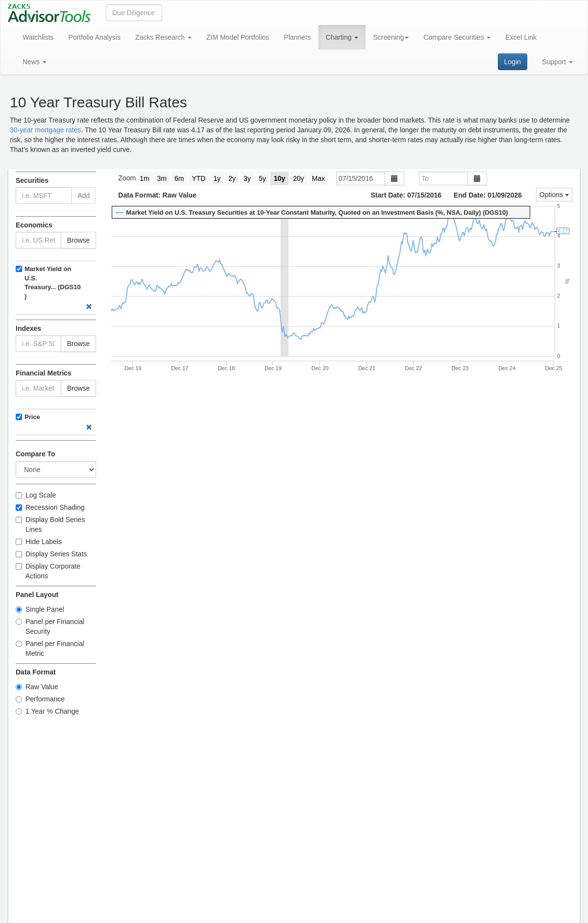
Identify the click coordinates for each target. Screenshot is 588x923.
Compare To (36, 454)
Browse (79, 240)
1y (217, 178)
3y (247, 178)
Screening (391, 37)
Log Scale (36, 495)
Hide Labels (39, 542)
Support (557, 62)
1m (144, 178)
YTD (198, 178)
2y (232, 178)
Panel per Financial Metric (50, 649)
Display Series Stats (51, 554)
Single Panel (40, 609)
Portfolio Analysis (94, 37)
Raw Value (37, 687)
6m (179, 178)
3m (162, 178)
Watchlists (38, 37)
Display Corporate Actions (48, 571)
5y (262, 178)
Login (513, 62)
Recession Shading (50, 507)
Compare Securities (457, 37)
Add (84, 196)
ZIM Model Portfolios (238, 37)
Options (554, 195)
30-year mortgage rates (46, 130)
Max (318, 178)
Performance (40, 699)
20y (299, 178)
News (35, 62)
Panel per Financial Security (50, 626)
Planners (297, 37)
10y (280, 178)
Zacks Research (163, 37)
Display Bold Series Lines (50, 524)
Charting (342, 37)
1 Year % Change (47, 711)
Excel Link (521, 37)
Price (32, 417)
